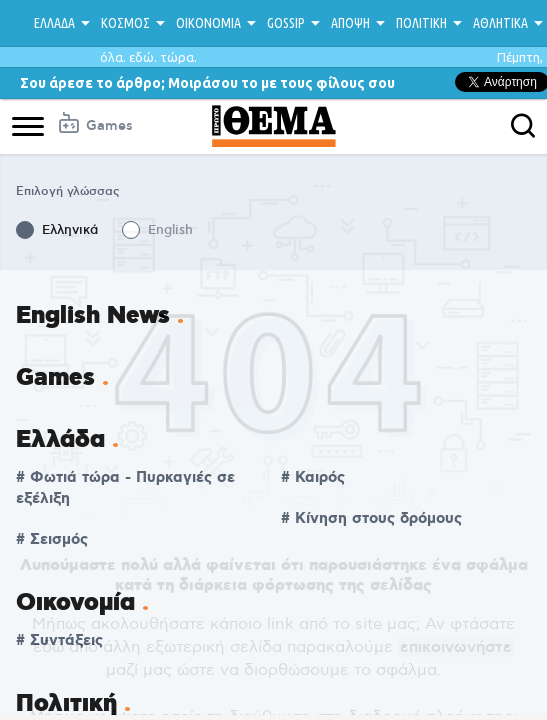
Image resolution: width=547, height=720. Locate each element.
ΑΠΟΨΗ (350, 23)
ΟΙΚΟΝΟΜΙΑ (208, 23)
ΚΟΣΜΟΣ (125, 23)
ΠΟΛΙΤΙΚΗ (421, 23)
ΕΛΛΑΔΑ (54, 23)
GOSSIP (286, 23)
